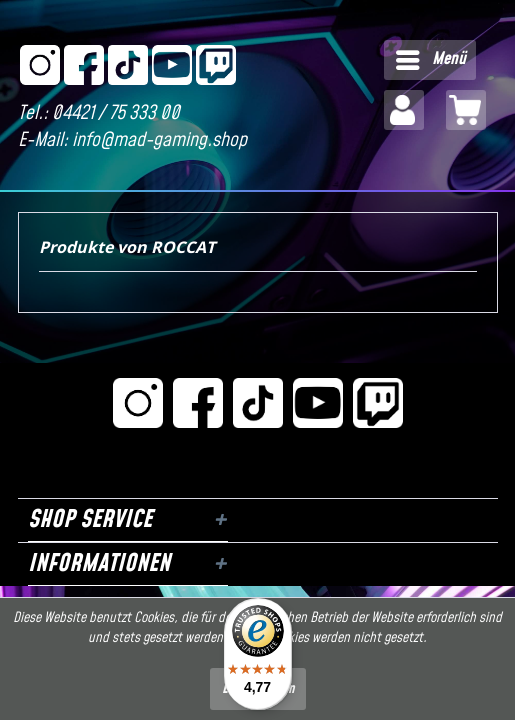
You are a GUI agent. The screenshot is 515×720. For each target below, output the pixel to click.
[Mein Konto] (404, 110)
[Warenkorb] (466, 110)
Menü (431, 57)
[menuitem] (430, 60)
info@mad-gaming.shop (159, 140)
